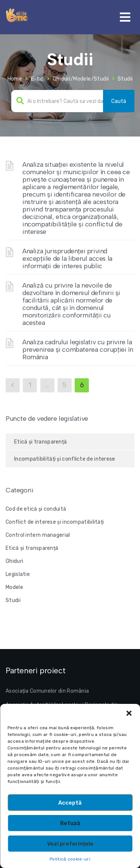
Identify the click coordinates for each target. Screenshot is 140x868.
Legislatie (18, 574)
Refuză (70, 823)
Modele (14, 587)
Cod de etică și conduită (36, 509)
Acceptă (70, 803)
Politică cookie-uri (70, 859)
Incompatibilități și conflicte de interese (65, 459)
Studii (13, 600)
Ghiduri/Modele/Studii (81, 79)
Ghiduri (14, 561)
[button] (129, 713)
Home (15, 79)
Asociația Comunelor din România (47, 691)
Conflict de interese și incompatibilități (55, 522)
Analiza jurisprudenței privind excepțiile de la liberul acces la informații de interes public (67, 258)
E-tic (38, 79)
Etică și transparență (41, 442)
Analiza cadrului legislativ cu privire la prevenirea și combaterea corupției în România (78, 350)
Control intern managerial (38, 535)
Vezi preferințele (70, 844)
